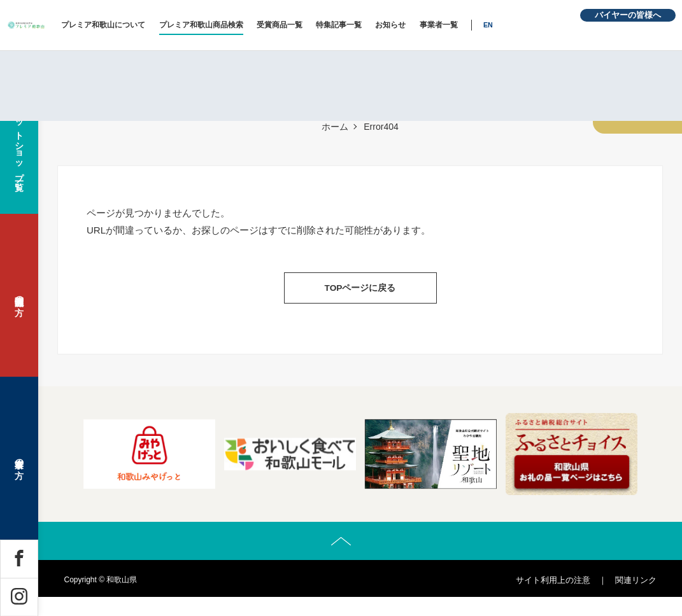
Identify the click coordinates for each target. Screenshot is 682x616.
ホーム (335, 127)
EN (561, 25)
